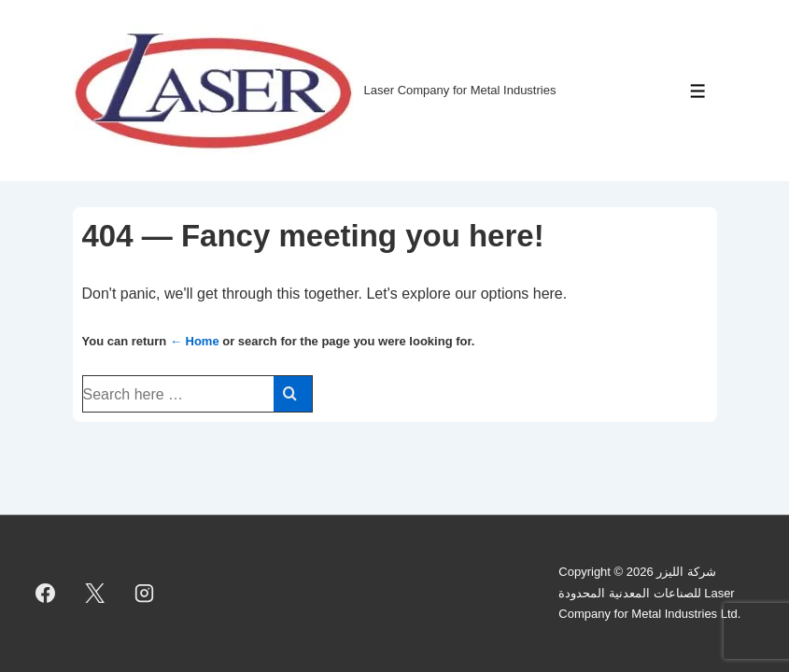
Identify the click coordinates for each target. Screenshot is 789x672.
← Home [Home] (195, 341)
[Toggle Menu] (698, 91)
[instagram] (145, 594)
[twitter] (95, 594)
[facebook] (46, 594)
